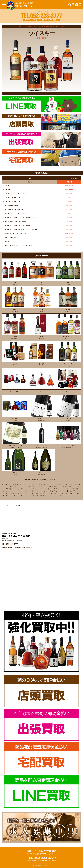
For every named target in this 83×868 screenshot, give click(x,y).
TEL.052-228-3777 (10, 544)
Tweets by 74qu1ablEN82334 (12, 506)
